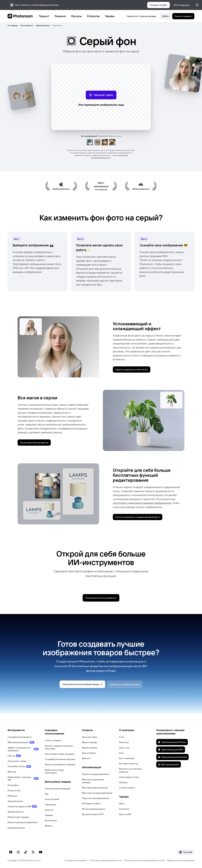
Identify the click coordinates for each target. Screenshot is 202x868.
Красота (49, 810)
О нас (122, 737)
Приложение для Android (172, 757)
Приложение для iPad (170, 750)
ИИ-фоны (12, 796)
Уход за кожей (52, 799)
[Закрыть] (197, 5)
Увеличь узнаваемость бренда (60, 764)
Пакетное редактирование (95, 774)
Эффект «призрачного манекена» (23, 749)
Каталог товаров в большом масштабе (59, 747)
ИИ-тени (12, 772)
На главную (13, 25)
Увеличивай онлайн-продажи (59, 754)
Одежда (49, 815)
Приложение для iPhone (172, 742)
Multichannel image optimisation (54, 771)
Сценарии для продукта (20, 737)
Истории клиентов (128, 764)
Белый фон (13, 785)
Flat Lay (14, 756)
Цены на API (125, 814)
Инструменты (27, 25)
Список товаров (53, 740)
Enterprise (124, 809)
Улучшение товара (17, 761)
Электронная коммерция (58, 789)
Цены (122, 803)
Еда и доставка (89, 737)
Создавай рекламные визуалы (60, 759)
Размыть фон (14, 790)
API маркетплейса (91, 803)
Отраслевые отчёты (129, 777)
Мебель (49, 826)
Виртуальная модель (21, 742)
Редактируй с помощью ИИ (23, 778)
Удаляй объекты (16, 812)
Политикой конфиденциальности (109, 156)
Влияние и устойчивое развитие (130, 770)
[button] (23, 730)
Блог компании (127, 758)
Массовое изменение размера (93, 781)
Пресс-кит (124, 748)
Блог (121, 753)
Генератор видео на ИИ (22, 806)
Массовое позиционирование (97, 793)
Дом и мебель (89, 753)
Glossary (123, 782)
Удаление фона (43, 25)
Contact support (127, 788)
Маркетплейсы (90, 748)
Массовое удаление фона (95, 788)
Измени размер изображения (23, 822)
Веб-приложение (168, 764)
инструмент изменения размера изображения (142, 503)
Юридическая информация (181, 860)
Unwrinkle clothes (19, 766)
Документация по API (93, 814)
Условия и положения (76, 860)
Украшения (50, 805)
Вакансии (124, 742)
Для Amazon (51, 820)
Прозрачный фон (16, 828)
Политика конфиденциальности (105, 860)
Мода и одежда (90, 742)
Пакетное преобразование (96, 798)
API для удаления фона (94, 809)
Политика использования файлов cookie (144, 860)
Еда (47, 794)
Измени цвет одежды (18, 817)
